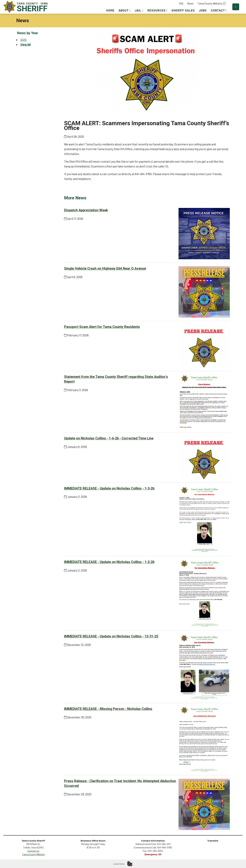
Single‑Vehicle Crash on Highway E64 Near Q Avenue (105, 269)
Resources (157, 10)
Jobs (203, 10)
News (190, 3)
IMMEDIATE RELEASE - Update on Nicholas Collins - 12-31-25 (111, 636)
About (125, 10)
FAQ (181, 3)
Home (110, 10)
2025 (23, 40)
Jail (139, 10)
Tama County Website (211, 3)
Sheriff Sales (183, 10)
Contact (219, 10)
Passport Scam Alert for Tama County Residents (102, 327)
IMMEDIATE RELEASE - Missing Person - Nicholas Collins (108, 709)
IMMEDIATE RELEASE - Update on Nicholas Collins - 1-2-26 (109, 562)
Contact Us (33, 851)
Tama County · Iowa (26, 7)
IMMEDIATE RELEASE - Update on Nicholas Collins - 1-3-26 (109, 488)
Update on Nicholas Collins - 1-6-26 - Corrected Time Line (109, 438)
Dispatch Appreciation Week (86, 210)
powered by (119, 864)
